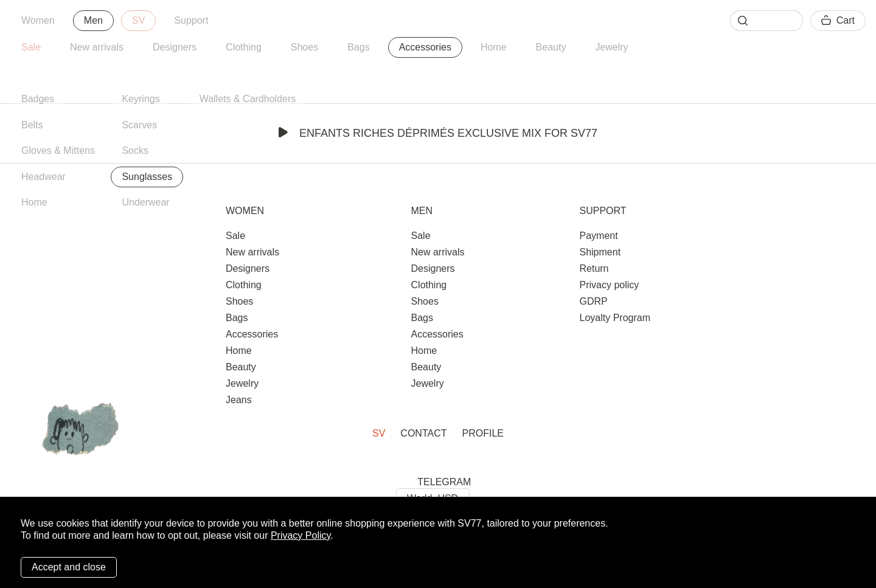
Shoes (304, 47)
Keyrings (141, 99)
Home (494, 47)
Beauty (551, 47)
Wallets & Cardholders (248, 99)
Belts (32, 125)
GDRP (593, 301)
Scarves (139, 125)
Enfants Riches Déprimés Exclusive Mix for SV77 (438, 133)
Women (38, 20)
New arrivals (97, 47)
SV (138, 20)
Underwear (145, 202)
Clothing (244, 47)
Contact (423, 433)
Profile (483, 433)
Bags (358, 47)
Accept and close (69, 567)
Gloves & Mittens (58, 150)
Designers (175, 47)
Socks (135, 150)
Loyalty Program (615, 318)
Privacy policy (609, 285)
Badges (38, 99)
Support (191, 20)
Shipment (600, 252)
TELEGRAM (444, 482)
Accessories (425, 47)
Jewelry (611, 47)
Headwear (43, 177)
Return (594, 268)
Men (93, 20)
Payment (598, 236)
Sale (31, 47)
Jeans (239, 400)
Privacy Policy (301, 535)
